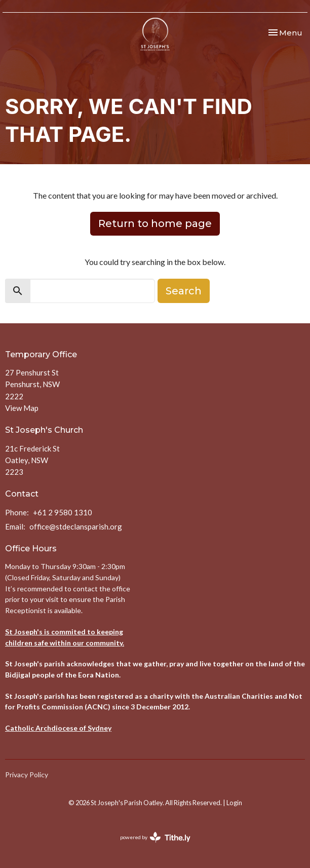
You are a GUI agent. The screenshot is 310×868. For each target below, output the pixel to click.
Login (234, 803)
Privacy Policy (27, 775)
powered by (155, 837)
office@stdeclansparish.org (76, 526)
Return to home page (155, 223)
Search (184, 291)
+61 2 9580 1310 (63, 512)
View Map (22, 408)
